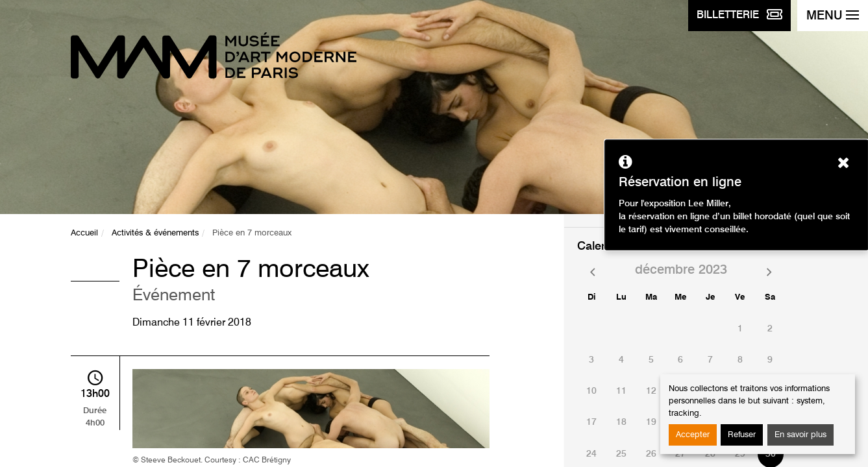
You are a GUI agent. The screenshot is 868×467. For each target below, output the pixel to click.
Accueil (84, 233)
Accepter (693, 435)
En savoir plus (800, 435)
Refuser (742, 435)
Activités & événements (155, 233)
